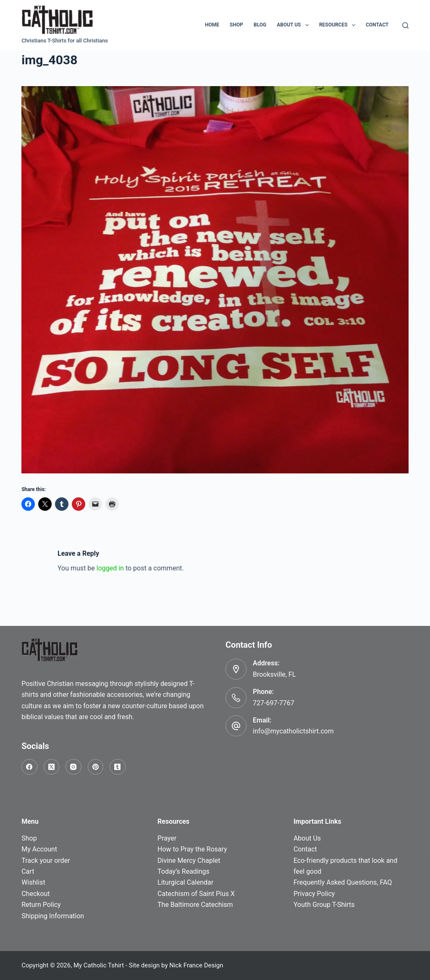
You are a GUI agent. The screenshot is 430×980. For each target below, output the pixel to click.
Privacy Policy (314, 894)
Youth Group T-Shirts (324, 905)
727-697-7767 (274, 703)
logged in (110, 568)
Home (212, 25)
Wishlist (33, 882)
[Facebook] (29, 767)
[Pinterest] (96, 767)
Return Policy (41, 905)
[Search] (405, 25)
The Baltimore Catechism (195, 905)
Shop (236, 25)
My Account (39, 849)
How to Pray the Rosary (192, 849)
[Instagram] (73, 767)
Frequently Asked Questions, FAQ (343, 882)
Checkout (35, 894)
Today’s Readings (184, 871)
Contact (377, 25)
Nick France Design (196, 965)
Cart (28, 871)
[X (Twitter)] (52, 767)
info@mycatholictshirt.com (293, 731)
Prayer (167, 838)
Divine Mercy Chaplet (189, 860)
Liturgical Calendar (185, 882)
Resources (339, 25)
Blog (260, 25)
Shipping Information (53, 916)
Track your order (46, 860)
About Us (294, 25)
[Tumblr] (118, 767)
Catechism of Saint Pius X (196, 894)
